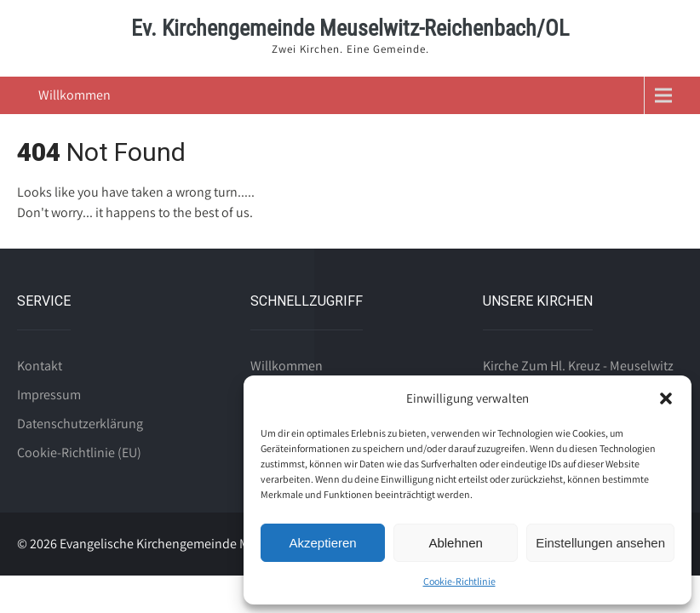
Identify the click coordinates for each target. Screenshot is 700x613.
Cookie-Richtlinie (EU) (79, 453)
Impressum (49, 395)
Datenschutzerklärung (80, 424)
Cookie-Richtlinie (459, 581)
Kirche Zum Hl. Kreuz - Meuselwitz (578, 366)
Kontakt (40, 366)
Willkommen (75, 95)
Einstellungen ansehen (600, 543)
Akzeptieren (322, 543)
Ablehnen (455, 543)
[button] (666, 398)
